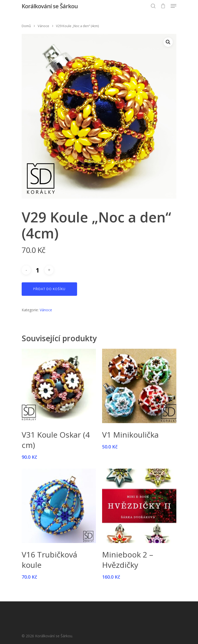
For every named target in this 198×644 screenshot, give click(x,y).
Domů (26, 26)
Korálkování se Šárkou (50, 6)
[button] (168, 42)
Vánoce (43, 26)
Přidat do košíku (49, 289)
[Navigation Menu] (174, 6)
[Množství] (38, 270)
